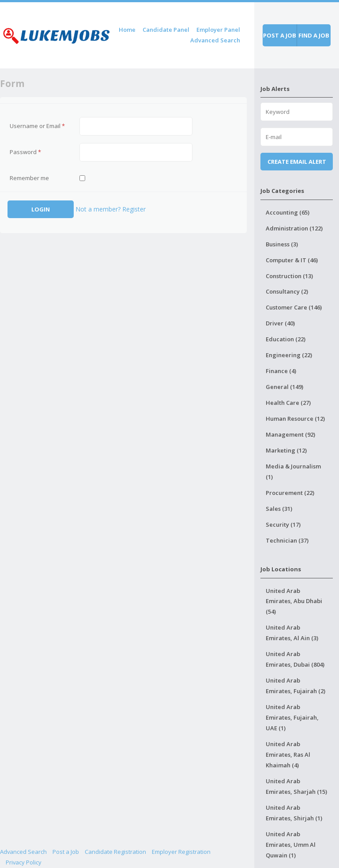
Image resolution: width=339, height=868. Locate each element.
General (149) (284, 387)
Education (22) (286, 339)
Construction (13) (289, 276)
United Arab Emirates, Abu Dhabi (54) (294, 601)
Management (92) (290, 434)
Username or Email (37, 126)
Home (127, 30)
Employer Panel (218, 30)
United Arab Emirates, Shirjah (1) (294, 813)
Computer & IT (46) (292, 260)
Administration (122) (294, 228)
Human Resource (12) (295, 419)
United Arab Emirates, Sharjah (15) (296, 786)
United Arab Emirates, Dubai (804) (295, 659)
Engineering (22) (289, 355)
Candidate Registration (115, 852)
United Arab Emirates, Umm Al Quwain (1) (291, 845)
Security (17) (283, 525)
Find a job (314, 35)
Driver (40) (280, 323)
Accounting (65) (288, 212)
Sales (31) (279, 509)
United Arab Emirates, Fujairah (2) (296, 686)
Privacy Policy (24, 862)
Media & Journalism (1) (293, 472)
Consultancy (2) (287, 291)
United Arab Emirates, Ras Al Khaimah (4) (288, 755)
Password (25, 152)
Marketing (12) (286, 450)
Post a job (280, 35)
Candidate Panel (166, 30)
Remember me (29, 178)
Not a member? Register (111, 209)
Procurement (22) (290, 493)
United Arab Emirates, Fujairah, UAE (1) (292, 717)
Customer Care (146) (294, 307)
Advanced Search (215, 40)
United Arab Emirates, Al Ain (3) (292, 633)
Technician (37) (287, 540)
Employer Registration (181, 852)
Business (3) (282, 244)
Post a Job (66, 852)
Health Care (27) (288, 403)
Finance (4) (281, 371)
